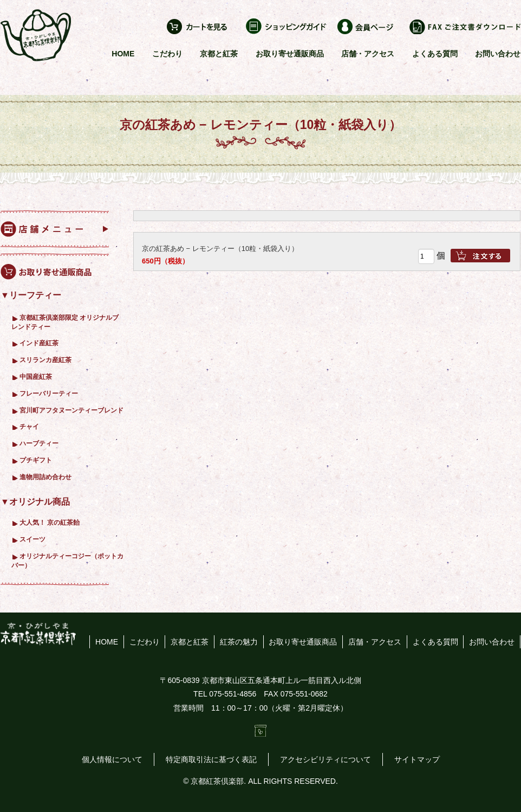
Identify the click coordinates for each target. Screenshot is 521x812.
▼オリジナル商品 (35, 502)
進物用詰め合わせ (45, 477)
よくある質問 (435, 54)
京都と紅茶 (219, 54)
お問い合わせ (498, 54)
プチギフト (36, 460)
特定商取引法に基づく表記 (211, 759)
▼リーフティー (31, 295)
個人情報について (112, 759)
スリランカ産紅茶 (45, 360)
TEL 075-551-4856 (225, 694)
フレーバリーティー (49, 393)
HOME (123, 54)
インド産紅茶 (39, 343)
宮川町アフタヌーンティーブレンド (71, 410)
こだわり (167, 54)
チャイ (29, 426)
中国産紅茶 (36, 376)
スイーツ (32, 539)
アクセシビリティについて (325, 759)
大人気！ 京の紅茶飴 (50, 522)
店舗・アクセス (368, 54)
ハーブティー (39, 443)
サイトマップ (417, 759)
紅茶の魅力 (239, 642)
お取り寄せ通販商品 (290, 54)
